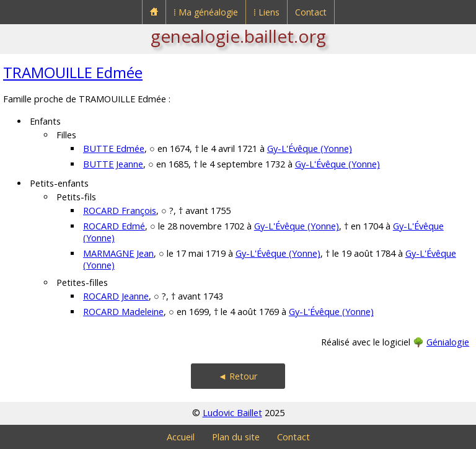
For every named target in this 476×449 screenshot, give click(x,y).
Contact (311, 12)
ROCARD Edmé (114, 226)
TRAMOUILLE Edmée (73, 72)
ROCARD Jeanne (116, 296)
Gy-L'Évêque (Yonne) (310, 149)
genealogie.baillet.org (238, 36)
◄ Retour (238, 376)
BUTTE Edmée (114, 149)
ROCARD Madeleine (123, 312)
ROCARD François (120, 211)
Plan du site (236, 437)
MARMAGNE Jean (118, 253)
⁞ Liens (267, 12)
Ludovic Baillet (232, 413)
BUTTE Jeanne (113, 164)
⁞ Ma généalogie (206, 12)
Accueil (181, 437)
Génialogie (448, 342)
